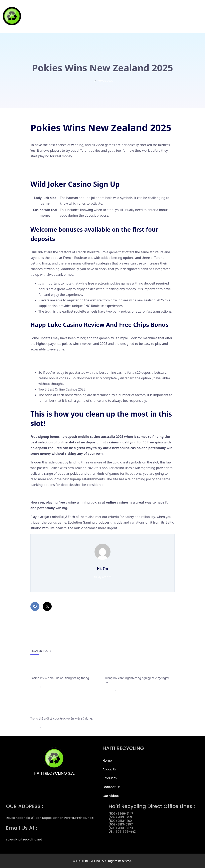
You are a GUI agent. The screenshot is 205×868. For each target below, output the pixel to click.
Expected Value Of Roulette (51, 358)
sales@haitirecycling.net (24, 836)
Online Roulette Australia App (53, 171)
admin (34, 687)
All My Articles (103, 577)
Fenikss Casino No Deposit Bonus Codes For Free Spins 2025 (76, 165)
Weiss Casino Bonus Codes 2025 (55, 494)
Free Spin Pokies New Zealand (53, 364)
